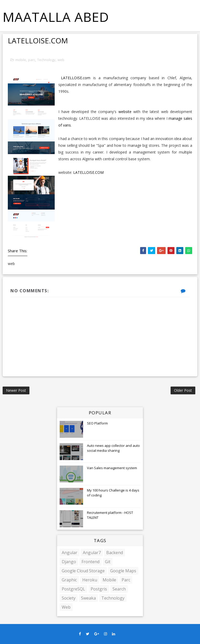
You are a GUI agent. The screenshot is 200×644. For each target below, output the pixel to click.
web (61, 60)
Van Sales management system (112, 468)
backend (115, 553)
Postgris (99, 589)
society (69, 598)
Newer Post (16, 390)
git (108, 562)
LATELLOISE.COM (88, 172)
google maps (123, 571)
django (69, 562)
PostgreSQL (73, 589)
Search (119, 589)
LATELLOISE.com (76, 78)
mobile (21, 60)
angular (70, 553)
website (125, 112)
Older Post (183, 390)
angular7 (92, 553)
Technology (46, 60)
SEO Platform (97, 423)
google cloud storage (83, 571)
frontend (90, 562)
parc (32, 60)
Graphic (69, 580)
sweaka (88, 598)
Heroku (90, 580)
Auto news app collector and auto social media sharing (113, 448)
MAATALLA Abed (56, 17)
